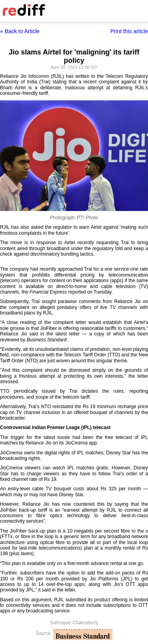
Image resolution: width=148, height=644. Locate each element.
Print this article (129, 31)
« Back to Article (20, 31)
